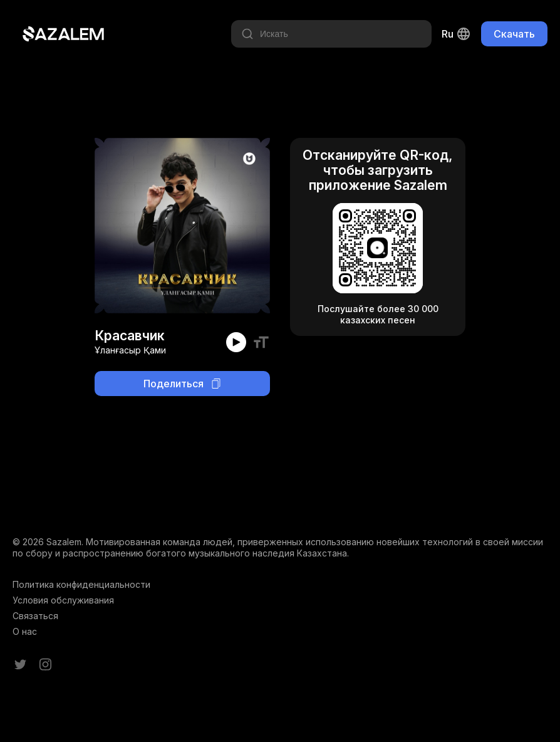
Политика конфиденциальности (81, 584)
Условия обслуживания (63, 600)
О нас (25, 631)
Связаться (35, 616)
